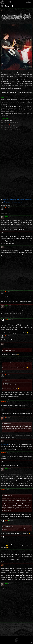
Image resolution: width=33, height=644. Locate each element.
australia (5, 205)
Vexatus (5, 363)
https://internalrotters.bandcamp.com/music (14, 201)
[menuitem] (32, 633)
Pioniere (5, 380)
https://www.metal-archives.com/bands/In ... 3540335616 (17, 199)
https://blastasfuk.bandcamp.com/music (13, 203)
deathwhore (6, 526)
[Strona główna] (2, 2)
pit (4, 349)
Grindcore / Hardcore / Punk (17, 627)
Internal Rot (10, 6)
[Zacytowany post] (9, 349)
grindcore (10, 205)
